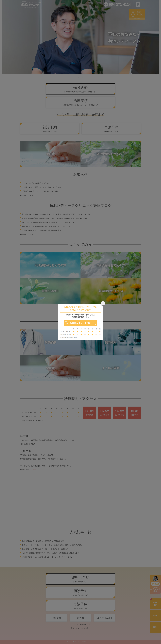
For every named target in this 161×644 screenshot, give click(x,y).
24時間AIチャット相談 (80, 323)
